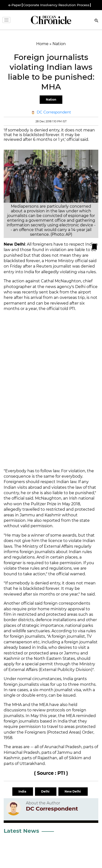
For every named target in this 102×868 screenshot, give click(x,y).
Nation (51, 99)
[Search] (97, 21)
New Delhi (73, 791)
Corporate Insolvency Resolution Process (56, 5)
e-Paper (15, 5)
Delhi (46, 791)
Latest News (21, 831)
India (23, 791)
